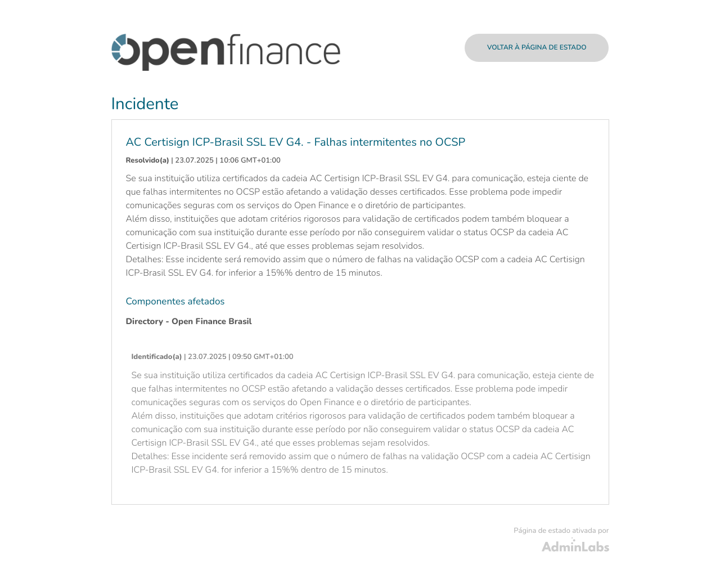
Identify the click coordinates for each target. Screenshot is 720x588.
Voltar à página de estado (537, 48)
